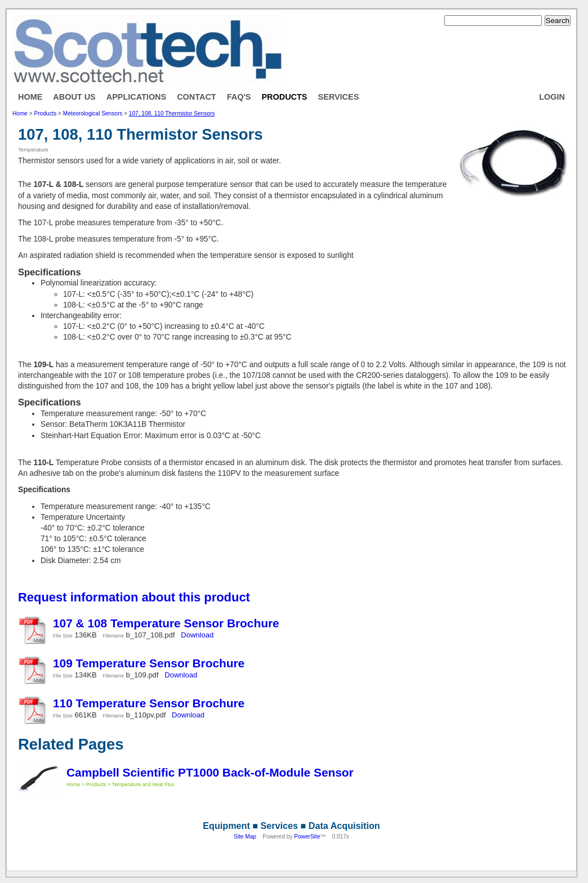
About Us (74, 97)
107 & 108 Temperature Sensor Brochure (166, 623)
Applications (136, 97)
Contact (197, 97)
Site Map (245, 837)
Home (30, 97)
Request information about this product (134, 597)
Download (197, 635)
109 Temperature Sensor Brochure (149, 663)
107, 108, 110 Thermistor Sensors (172, 113)
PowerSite (307, 837)
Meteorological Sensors (93, 113)
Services (339, 97)
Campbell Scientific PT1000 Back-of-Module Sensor (210, 772)
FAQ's (239, 97)
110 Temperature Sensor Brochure (149, 703)
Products (284, 97)
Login (552, 97)
